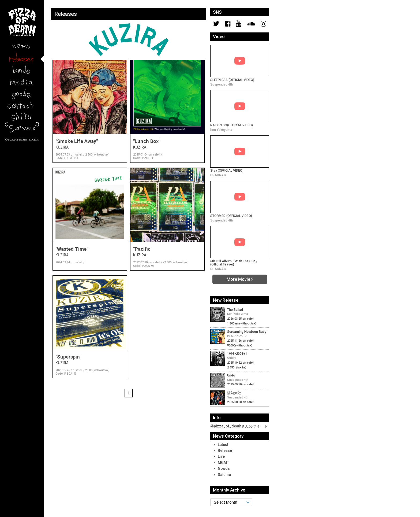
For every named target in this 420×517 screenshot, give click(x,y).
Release (225, 450)
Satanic (224, 475)
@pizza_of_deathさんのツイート (239, 426)
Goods (224, 468)
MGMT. (224, 463)
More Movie (240, 279)
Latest (223, 445)
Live (221, 456)
